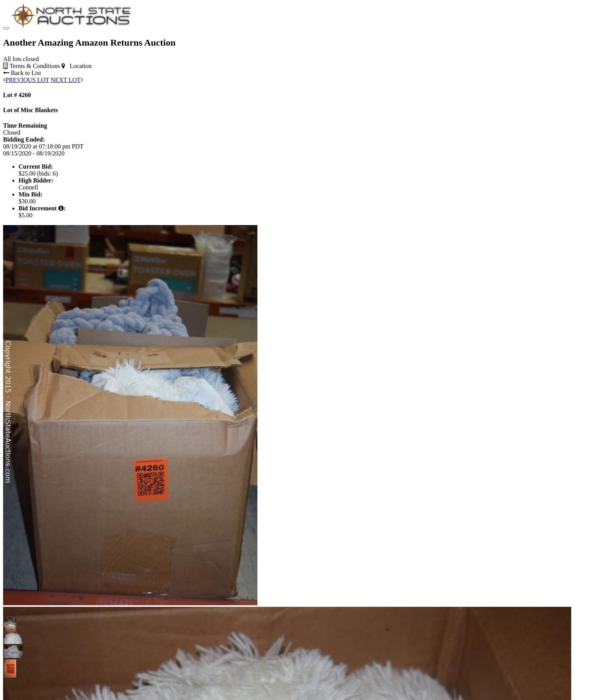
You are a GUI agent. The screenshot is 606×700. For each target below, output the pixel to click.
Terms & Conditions (31, 66)
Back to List (22, 73)
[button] (10, 624)
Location (77, 66)
